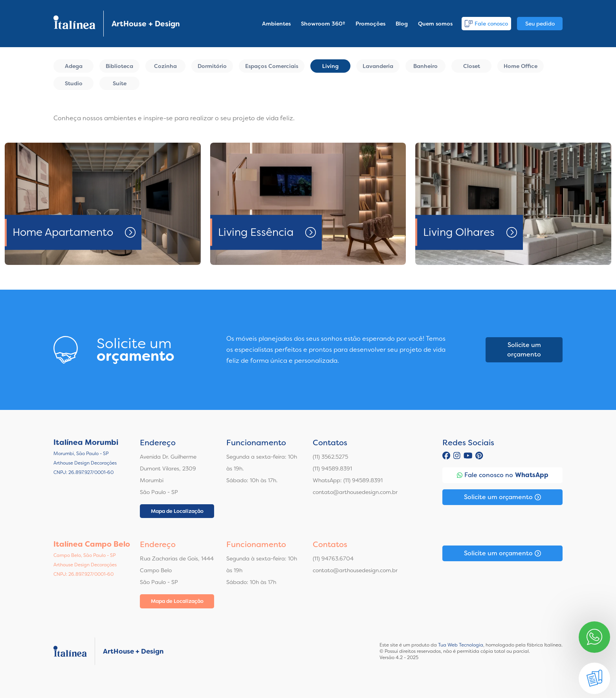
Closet (472, 66)
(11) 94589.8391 (332, 468)
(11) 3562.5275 (330, 457)
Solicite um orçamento (524, 350)
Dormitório (212, 66)
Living (330, 66)
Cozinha (165, 66)
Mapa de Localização (177, 511)
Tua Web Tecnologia (461, 645)
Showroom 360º (323, 24)
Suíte (120, 83)
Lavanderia (378, 66)
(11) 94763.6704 (333, 558)
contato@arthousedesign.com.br (355, 492)
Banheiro (425, 66)
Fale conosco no (503, 475)
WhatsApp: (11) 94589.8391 (348, 480)
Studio (74, 83)
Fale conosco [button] (486, 24)
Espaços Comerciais (272, 66)
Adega (74, 66)
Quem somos (435, 24)
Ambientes (276, 24)
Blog (402, 24)
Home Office (521, 66)
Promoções (370, 24)
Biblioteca (119, 66)
